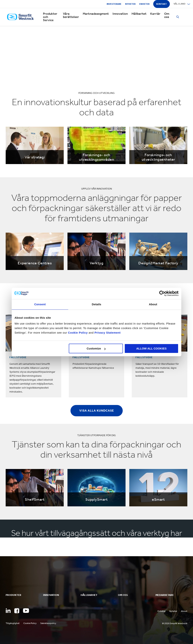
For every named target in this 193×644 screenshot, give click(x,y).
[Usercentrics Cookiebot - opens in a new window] (162, 293)
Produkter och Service (50, 17)
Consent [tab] (40, 304)
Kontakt (162, 4)
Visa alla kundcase (97, 411)
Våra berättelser (71, 15)
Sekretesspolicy (48, 623)
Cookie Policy (78, 333)
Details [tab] (96, 304)
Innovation (120, 14)
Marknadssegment (96, 14)
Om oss (167, 15)
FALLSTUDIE (18, 357)
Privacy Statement (107, 333)
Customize (96, 348)
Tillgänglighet (13, 623)
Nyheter (130, 4)
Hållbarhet (139, 14)
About (184, 611)
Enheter (144, 4)
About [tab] (153, 304)
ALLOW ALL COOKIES (151, 348)
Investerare (114, 4)
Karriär (155, 14)
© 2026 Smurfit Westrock (175, 623)
